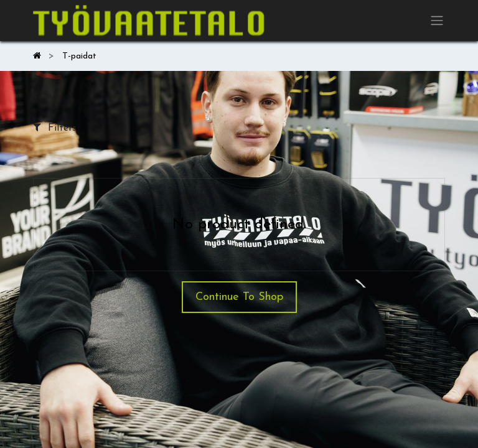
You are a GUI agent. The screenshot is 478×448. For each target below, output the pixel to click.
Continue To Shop (239, 297)
